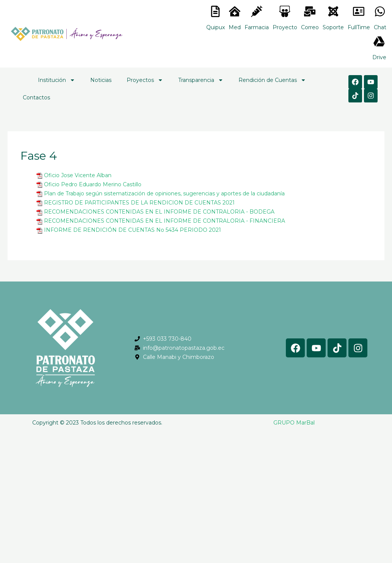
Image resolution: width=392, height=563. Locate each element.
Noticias (101, 80)
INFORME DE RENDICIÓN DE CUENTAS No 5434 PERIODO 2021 (132, 230)
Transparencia (201, 80)
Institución (56, 80)
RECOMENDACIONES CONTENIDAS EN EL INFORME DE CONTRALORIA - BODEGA (159, 212)
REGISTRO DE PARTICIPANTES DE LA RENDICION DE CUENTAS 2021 (139, 203)
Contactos (36, 98)
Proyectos (145, 80)
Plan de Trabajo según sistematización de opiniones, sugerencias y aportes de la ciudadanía (164, 193)
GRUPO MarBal (294, 423)
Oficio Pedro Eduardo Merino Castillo (93, 184)
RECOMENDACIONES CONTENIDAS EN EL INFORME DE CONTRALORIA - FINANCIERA (165, 221)
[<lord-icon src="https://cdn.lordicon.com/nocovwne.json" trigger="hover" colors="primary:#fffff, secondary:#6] (215, 11)
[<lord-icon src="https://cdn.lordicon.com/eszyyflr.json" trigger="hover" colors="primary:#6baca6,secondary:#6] (333, 11)
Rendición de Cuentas (272, 80)
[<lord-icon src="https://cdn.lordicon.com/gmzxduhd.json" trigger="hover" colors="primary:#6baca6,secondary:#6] (359, 11)
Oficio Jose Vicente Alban (78, 175)
